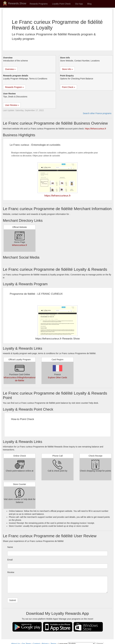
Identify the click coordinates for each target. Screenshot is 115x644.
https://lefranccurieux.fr (96, 129)
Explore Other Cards (57, 377)
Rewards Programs (39, 4)
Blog (89, 4)
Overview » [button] (10, 69)
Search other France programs (97, 113)
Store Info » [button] (67, 69)
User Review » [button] (12, 105)
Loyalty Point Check (61, 4)
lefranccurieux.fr (20, 245)
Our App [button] (79, 4)
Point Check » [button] (69, 87)
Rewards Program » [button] (14, 87)
